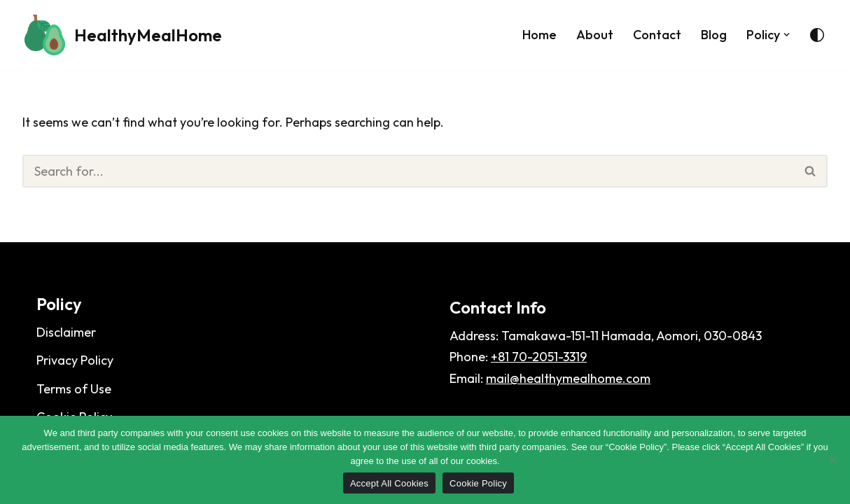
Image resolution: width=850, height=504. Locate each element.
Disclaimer (66, 332)
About (595, 35)
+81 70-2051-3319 (539, 357)
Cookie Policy (478, 483)
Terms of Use (74, 389)
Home (539, 35)
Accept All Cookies (389, 483)
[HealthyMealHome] (122, 35)
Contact (657, 35)
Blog (714, 35)
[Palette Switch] (817, 35)
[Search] (408, 171)
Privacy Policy (75, 360)
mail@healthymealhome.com (568, 378)
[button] (787, 35)
